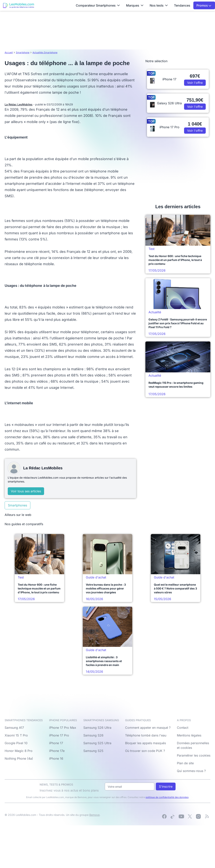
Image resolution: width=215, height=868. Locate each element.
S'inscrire (166, 786)
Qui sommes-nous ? (191, 771)
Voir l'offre (195, 83)
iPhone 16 (56, 758)
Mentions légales (189, 735)
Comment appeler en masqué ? (148, 728)
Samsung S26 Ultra (97, 728)
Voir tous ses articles (26, 491)
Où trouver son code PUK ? (145, 751)
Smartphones (17, 505)
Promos (204, 5)
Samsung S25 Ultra (97, 743)
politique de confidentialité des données (167, 797)
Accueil (9, 52)
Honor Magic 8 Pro (19, 751)
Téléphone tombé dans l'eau (146, 735)
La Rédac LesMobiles (19, 104)
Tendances (182, 5)
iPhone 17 (56, 743)
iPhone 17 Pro (59, 735)
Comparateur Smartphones (98, 5)
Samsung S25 (93, 751)
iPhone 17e (57, 751)
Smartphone (23, 52)
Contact (183, 728)
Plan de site (185, 763)
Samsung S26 (93, 735)
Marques (135, 5)
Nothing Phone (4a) (19, 758)
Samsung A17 (14, 728)
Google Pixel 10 (16, 743)
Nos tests (159, 5)
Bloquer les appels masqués (145, 743)
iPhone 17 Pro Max (63, 728)
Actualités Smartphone (45, 52)
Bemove (94, 815)
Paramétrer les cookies (194, 755)
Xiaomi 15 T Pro (16, 735)
